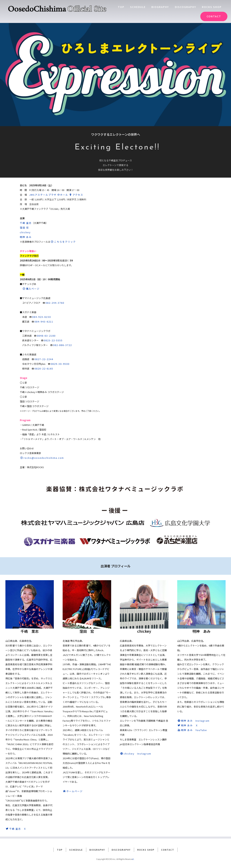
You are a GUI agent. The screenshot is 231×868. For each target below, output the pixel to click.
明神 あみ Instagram (194, 721)
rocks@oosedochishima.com (42, 458)
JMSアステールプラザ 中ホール (49, 195)
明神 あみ (26, 237)
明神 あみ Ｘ (188, 725)
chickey (25, 232)
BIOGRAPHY (160, 7)
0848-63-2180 (46, 336)
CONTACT (214, 16)
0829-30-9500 (60, 364)
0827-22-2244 (44, 359)
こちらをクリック (63, 242)
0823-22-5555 (53, 340)
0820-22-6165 (44, 369)
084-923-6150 (42, 317)
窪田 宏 (24, 228)
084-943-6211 (44, 322)
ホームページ (73, 791)
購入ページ (31, 289)
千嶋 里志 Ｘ (16, 829)
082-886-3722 (62, 345)
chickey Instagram (136, 754)
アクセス (76, 195)
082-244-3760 (55, 303)
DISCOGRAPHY (186, 7)
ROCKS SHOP (212, 7)
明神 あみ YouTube (192, 730)
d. (134, 857)
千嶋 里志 (26, 223)
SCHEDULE (138, 7)
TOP (121, 7)
